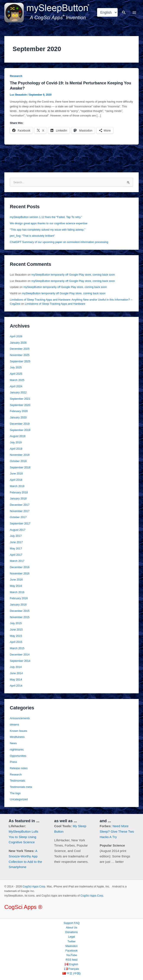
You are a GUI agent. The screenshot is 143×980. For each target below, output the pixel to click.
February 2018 (19, 492)
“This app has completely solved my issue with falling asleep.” (48, 230)
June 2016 (16, 580)
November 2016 (20, 573)
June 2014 (16, 673)
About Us (71, 928)
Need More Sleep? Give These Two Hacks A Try (117, 831)
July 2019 (16, 442)
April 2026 (16, 336)
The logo (15, 793)
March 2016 (17, 592)
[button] (124, 13)
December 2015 (20, 611)
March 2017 (17, 561)
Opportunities (18, 756)
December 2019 (20, 424)
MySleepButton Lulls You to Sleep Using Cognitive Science (24, 837)
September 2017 (20, 523)
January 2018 (18, 498)
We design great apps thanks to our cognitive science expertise (49, 223)
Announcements (20, 718)
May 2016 (16, 586)
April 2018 (16, 480)
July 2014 (16, 667)
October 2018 (18, 461)
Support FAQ (71, 923)
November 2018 (20, 455)
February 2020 (19, 411)
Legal (71, 937)
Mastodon (71, 946)
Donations (71, 932)
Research (16, 76)
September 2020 (20, 405)
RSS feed (72, 960)
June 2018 (16, 473)
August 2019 (18, 436)
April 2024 (16, 386)
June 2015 (16, 630)
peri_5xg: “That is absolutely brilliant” (32, 236)
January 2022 (18, 392)
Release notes (19, 768)
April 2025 (16, 374)
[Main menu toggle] (134, 12)
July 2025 (16, 367)
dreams (15, 725)
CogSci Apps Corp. (34, 886)
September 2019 (20, 430)
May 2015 (16, 636)
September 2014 (20, 661)
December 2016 (20, 567)
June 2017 (16, 542)
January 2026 (18, 343)
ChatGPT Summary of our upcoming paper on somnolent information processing (59, 242)
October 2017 (18, 517)
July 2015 (16, 623)
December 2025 (20, 349)
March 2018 (17, 486)
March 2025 (17, 380)
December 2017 (20, 505)
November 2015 (20, 617)
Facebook (71, 951)
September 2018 (20, 467)
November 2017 (20, 511)
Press (14, 762)
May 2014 (16, 680)
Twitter (71, 941)
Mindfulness (17, 737)
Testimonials (18, 781)
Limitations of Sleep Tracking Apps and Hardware (55, 304)
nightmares (17, 750)
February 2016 (19, 598)
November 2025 (20, 355)
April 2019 (16, 449)
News (13, 743)
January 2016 (18, 605)
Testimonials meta (21, 787)
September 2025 (20, 361)
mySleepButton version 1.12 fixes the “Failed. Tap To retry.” (46, 217)
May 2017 (16, 548)
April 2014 (16, 686)
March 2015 (17, 648)
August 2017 (18, 530)
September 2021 (20, 399)
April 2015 (16, 642)
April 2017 (16, 555)
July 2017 (16, 536)
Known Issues (19, 731)
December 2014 (20, 655)
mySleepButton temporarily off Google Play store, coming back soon (73, 275)
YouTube (71, 955)
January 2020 (18, 417)
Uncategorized (19, 799)
